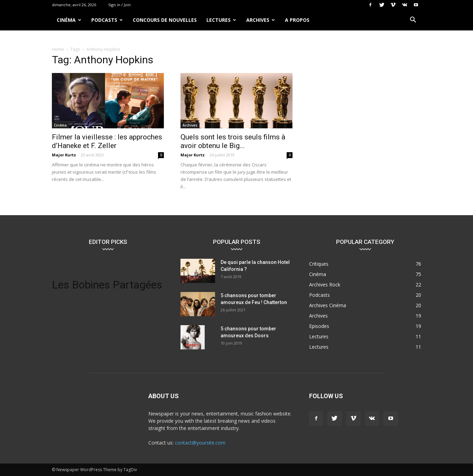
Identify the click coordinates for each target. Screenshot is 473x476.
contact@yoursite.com (200, 443)
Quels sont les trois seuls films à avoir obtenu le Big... (233, 141)
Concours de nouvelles (165, 20)
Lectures (221, 20)
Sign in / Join (119, 5)
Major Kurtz (64, 155)
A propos (297, 20)
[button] (413, 21)
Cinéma (69, 20)
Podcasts (107, 20)
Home (58, 49)
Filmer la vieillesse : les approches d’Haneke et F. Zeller (107, 141)
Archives (261, 20)
